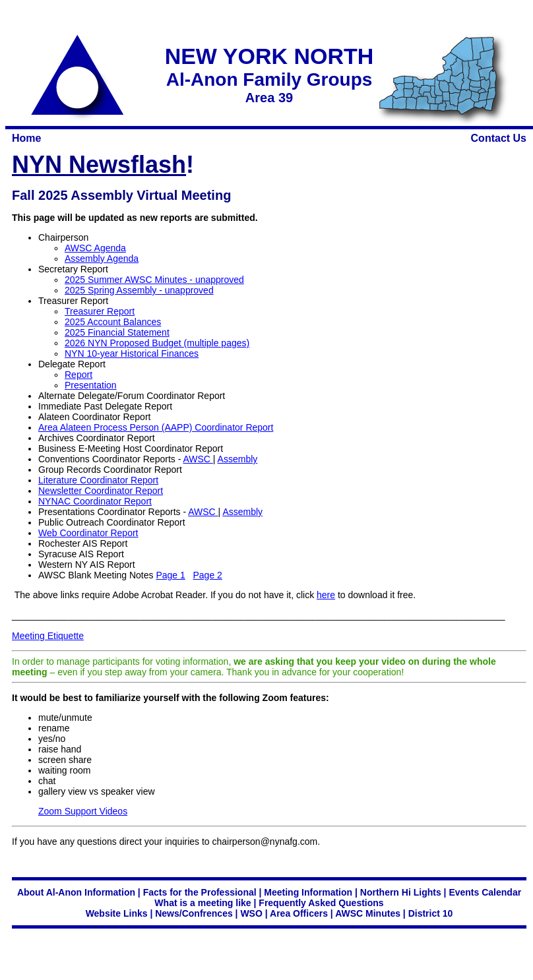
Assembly (238, 459)
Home (26, 138)
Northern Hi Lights (401, 892)
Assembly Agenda (102, 259)
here (326, 595)
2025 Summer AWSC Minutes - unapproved (154, 280)
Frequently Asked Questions (321, 903)
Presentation (91, 385)
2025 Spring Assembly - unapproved (139, 290)
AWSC (198, 459)
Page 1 (170, 575)
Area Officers (299, 913)
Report (78, 375)
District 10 (431, 913)
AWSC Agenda (95, 248)
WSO (251, 913)
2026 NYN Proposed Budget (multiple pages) (157, 343)
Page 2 (208, 575)
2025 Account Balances (113, 322)
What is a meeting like (203, 903)
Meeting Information (308, 892)
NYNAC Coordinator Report (95, 501)
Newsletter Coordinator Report (101, 491)
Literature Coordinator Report (98, 480)
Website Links (117, 913)
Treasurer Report (100, 311)
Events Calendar (485, 892)
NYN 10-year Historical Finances (132, 353)
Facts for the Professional (200, 892)
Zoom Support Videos (83, 811)
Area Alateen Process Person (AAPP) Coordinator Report (156, 427)
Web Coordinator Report (88, 533)
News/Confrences (194, 913)
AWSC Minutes (368, 913)
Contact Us (499, 138)
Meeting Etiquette (48, 636)
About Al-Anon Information (76, 892)
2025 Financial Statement (117, 332)
